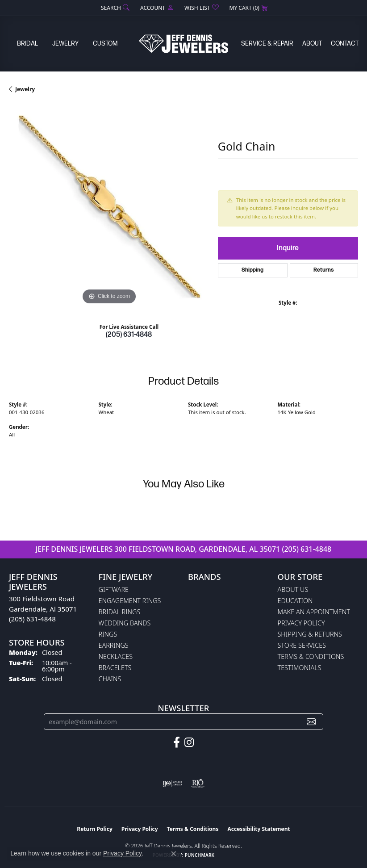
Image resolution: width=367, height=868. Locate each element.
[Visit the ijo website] (173, 784)
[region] (109, 207)
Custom (105, 44)
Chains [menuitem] (110, 679)
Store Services (302, 645)
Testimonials (300, 668)
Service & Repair (267, 44)
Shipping (252, 270)
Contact (345, 44)
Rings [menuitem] (108, 634)
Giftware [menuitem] (114, 589)
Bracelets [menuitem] (115, 668)
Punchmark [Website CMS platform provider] (200, 855)
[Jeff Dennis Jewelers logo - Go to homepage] (183, 44)
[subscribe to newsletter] (311, 722)
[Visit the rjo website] (198, 784)
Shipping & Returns (310, 634)
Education (295, 601)
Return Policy (95, 829)
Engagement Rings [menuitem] (130, 601)
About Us (293, 589)
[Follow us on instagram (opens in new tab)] (189, 742)
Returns (324, 270)
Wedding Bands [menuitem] (125, 623)
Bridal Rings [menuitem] (120, 612)
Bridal (27, 44)
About (312, 44)
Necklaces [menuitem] (116, 656)
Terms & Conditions (311, 656)
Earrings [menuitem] (114, 645)
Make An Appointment (314, 612)
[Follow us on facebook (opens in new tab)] (177, 742)
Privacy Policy (301, 623)
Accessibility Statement (259, 829)
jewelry (25, 89)
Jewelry (65, 44)
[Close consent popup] (174, 854)
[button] (114, 8)
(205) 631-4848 (129, 335)
